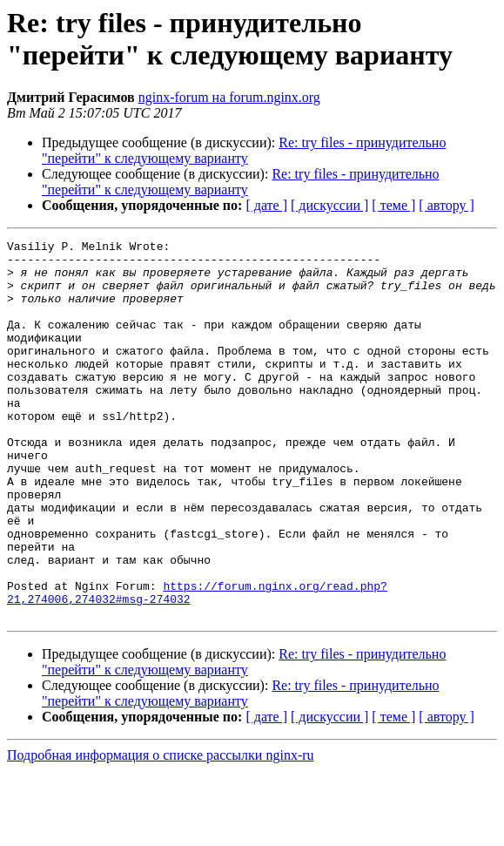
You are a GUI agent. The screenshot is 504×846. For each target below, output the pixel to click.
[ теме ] (393, 205)
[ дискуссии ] (329, 205)
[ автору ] (446, 205)
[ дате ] (266, 205)
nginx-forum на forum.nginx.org (229, 97)
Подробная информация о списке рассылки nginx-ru (161, 831)
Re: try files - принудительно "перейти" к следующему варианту (244, 150)
